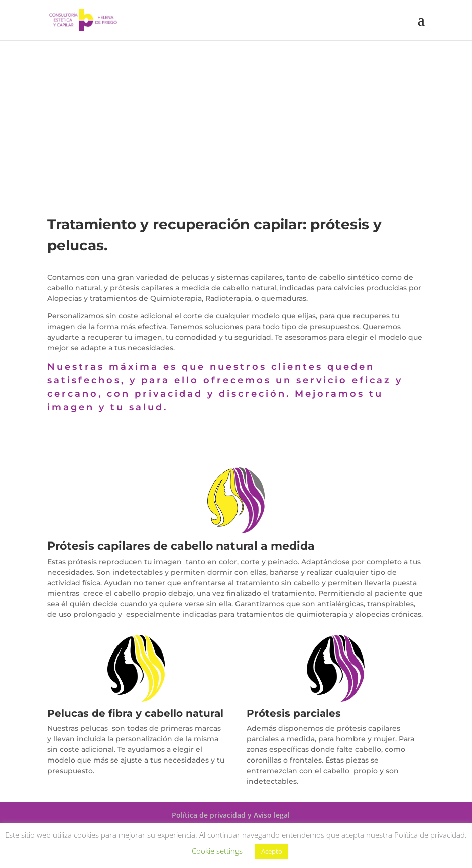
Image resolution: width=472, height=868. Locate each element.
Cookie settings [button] (217, 851)
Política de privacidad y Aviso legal (231, 815)
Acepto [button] (272, 851)
